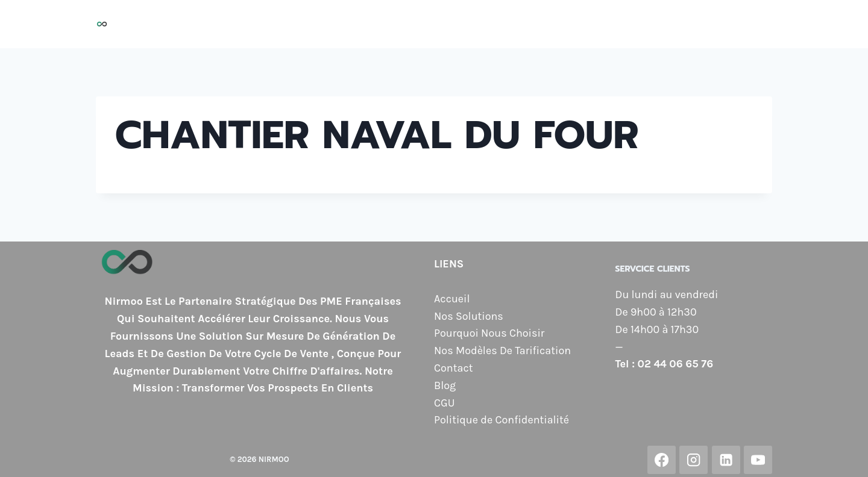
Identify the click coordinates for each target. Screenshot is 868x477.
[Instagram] (693, 460)
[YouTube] (758, 460)
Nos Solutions (351, 24)
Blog (754, 24)
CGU (444, 403)
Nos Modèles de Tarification (602, 24)
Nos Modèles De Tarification (502, 351)
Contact (709, 24)
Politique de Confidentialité (502, 420)
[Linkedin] (726, 460)
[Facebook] (662, 460)
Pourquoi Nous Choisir (458, 24)
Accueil (283, 24)
